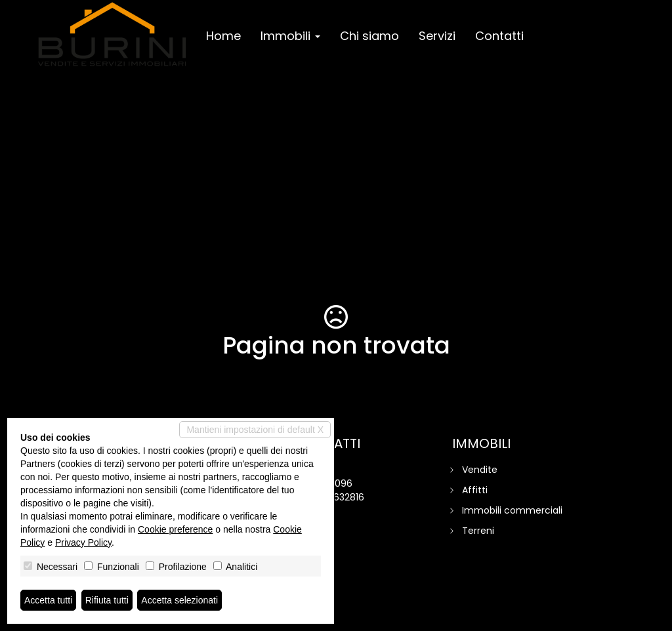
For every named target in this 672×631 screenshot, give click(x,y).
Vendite (480, 470)
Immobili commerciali (512, 510)
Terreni (478, 531)
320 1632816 (338, 497)
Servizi (437, 36)
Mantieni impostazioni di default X (255, 430)
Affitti (475, 490)
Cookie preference (175, 529)
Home (223, 36)
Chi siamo (369, 36)
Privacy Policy (83, 542)
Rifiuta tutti (107, 600)
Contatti (499, 36)
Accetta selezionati (179, 600)
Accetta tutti (48, 600)
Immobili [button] (290, 36)
